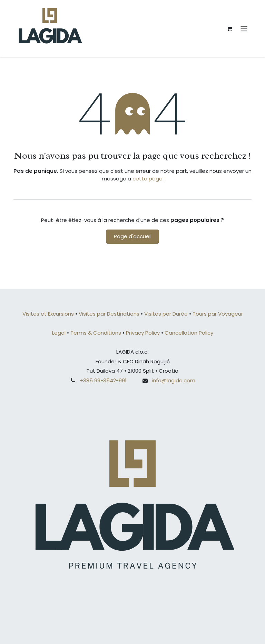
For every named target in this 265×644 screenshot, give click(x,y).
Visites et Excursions (48, 314)
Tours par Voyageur (218, 314)
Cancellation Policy (189, 333)
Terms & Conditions (96, 333)
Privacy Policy (143, 333)
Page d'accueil (133, 236)
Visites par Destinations (110, 314)
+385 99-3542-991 (103, 380)
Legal (59, 333)
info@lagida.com (174, 380)
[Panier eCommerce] (229, 29)
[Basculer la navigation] (244, 29)
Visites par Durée (166, 314)
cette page (148, 179)
